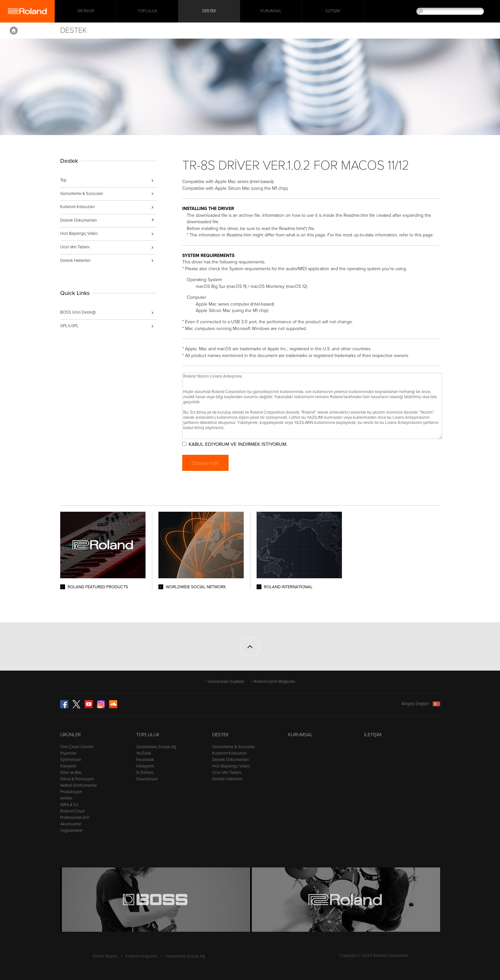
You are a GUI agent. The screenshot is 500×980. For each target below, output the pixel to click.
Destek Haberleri (75, 261)
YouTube (144, 753)
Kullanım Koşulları (141, 956)
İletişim (333, 11)
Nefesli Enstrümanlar (79, 785)
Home (14, 31)
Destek (209, 11)
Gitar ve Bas (71, 773)
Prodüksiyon (71, 792)
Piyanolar (68, 753)
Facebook (145, 760)
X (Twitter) (145, 773)
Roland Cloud (72, 811)
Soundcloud (147, 779)
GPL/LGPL (69, 326)
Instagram (145, 766)
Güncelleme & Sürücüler (82, 194)
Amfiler (66, 798)
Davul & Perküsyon (77, 779)
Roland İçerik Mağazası (275, 682)
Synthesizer (71, 760)
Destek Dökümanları (231, 760)
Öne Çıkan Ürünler (77, 747)
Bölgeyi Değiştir (421, 704)
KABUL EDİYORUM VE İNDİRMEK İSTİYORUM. (239, 444)
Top (63, 180)
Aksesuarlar (71, 824)
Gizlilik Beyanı (105, 956)
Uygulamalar (71, 830)
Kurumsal (271, 11)
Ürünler (71, 735)
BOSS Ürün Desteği (78, 312)
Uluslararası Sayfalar (226, 682)
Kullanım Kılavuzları (78, 207)
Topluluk (147, 11)
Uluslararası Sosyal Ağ (156, 747)
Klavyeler (68, 766)
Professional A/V (75, 818)
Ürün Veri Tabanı (75, 247)
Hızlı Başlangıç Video (79, 234)
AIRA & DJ (69, 805)
